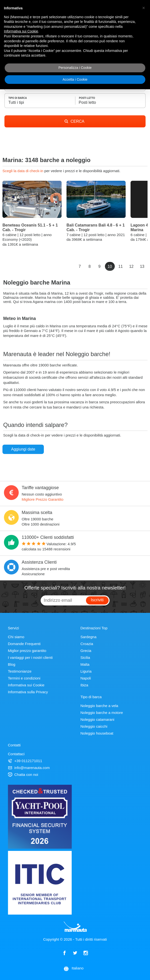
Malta (85, 664)
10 (110, 266)
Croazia (87, 644)
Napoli (86, 678)
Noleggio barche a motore (102, 713)
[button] (144, 8)
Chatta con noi (23, 775)
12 (131, 266)
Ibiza (84, 685)
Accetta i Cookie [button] (75, 79)
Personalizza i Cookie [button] (75, 68)
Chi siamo (16, 637)
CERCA (74, 121)
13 (142, 266)
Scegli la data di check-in (23, 171)
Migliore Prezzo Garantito (42, 499)
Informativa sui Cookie (26, 685)
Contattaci (16, 754)
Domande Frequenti (24, 644)
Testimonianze (20, 671)
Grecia (86, 651)
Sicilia (85, 657)
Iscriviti (97, 600)
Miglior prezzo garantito (27, 651)
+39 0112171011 (25, 761)
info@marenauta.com (29, 768)
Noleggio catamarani (98, 719)
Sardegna (89, 637)
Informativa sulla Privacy (28, 692)
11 (121, 266)
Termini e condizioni (24, 678)
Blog (12, 664)
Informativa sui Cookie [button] (21, 31)
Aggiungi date (23, 449)
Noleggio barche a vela (99, 706)
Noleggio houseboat (97, 733)
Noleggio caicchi (94, 726)
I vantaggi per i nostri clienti (30, 657)
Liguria (86, 671)
